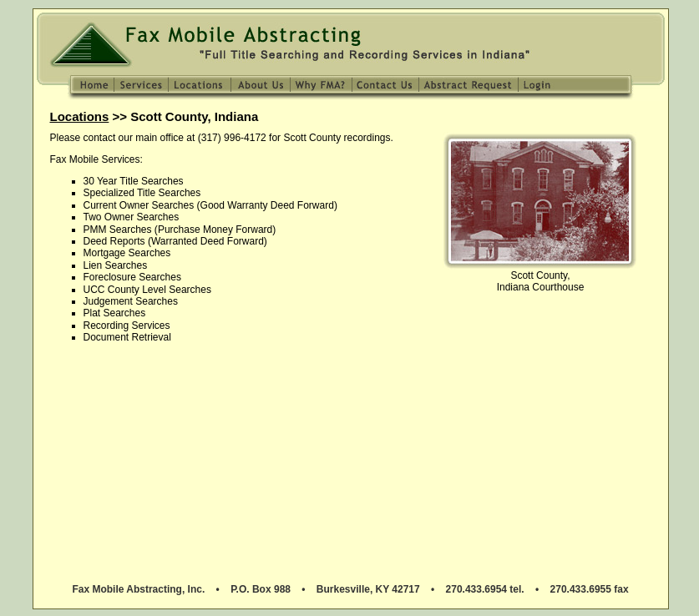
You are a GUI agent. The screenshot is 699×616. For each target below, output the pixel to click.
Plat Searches (115, 313)
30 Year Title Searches (134, 181)
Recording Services (127, 326)
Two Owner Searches (132, 217)
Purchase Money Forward (215, 230)
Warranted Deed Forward (208, 241)
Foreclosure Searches (132, 277)
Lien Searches (116, 265)
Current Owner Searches (139, 205)
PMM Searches (118, 230)
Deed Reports (114, 241)
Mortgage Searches (127, 253)
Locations (80, 116)
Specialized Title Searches (142, 193)
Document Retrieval (127, 337)
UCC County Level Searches (147, 290)
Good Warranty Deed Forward (267, 205)
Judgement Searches (131, 301)
